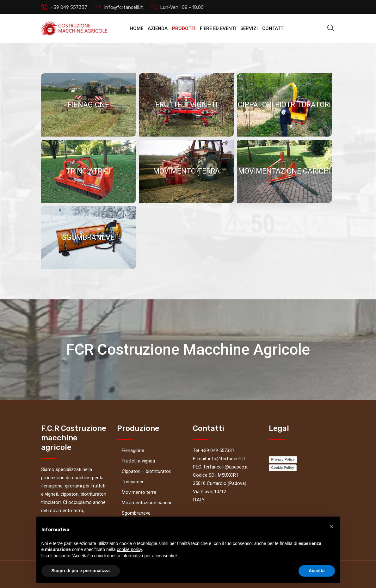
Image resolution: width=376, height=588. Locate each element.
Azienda (158, 28)
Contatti (273, 28)
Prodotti (184, 28)
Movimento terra (139, 492)
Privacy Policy (283, 459)
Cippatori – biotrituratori (147, 471)
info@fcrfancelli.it (124, 7)
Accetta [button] (317, 571)
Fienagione (133, 450)
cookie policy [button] (129, 549)
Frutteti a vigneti (138, 461)
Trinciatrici (132, 482)
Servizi (249, 28)
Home (136, 28)
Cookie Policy (283, 468)
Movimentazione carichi (146, 503)
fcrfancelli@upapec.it (226, 467)
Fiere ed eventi (218, 28)
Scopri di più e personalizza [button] (81, 571)
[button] (332, 527)
